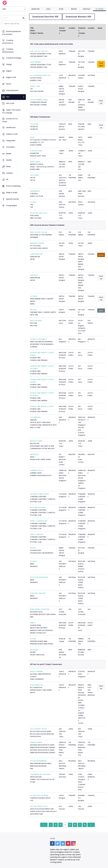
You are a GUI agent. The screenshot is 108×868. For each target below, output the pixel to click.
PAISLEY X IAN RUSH (37, 534)
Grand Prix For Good (10, 120)
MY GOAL (33, 310)
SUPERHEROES (35, 191)
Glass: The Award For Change (11, 111)
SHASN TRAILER (35, 162)
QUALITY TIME (35, 86)
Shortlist (87, 9)
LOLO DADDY (35, 175)
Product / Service (37, 33)
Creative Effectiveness (8, 51)
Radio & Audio (12, 193)
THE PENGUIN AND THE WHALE (40, 774)
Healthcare (11, 128)
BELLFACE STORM (36, 441)
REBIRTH (33, 623)
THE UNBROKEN (35, 417)
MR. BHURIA (34, 650)
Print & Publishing (13, 186)
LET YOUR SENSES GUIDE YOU (40, 75)
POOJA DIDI (34, 124)
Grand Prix (35, 9)
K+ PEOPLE (34, 296)
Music (9, 167)
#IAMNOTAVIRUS (36, 742)
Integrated (11, 141)
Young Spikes (11, 206)
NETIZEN (33, 548)
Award (100, 28)
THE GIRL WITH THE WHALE (39, 795)
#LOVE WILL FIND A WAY (39, 213)
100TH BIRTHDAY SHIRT (38, 507)
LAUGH (32, 137)
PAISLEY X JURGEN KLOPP (39, 521)
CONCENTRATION (36, 254)
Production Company (82, 32)
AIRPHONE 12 (34, 454)
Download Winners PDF (79, 17)
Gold (48, 9)
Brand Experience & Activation (12, 33)
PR (7, 180)
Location (72, 28)
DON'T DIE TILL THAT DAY (39, 51)
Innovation (11, 147)
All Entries (99, 9)
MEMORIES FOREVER (37, 243)
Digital (9, 71)
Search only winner (12, 24)
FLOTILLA (33, 202)
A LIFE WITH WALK (36, 151)
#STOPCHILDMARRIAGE (38, 761)
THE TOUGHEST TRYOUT (39, 729)
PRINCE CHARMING (36, 671)
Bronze (74, 9)
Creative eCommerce (8, 42)
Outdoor (10, 173)
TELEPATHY (34, 275)
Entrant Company (62, 31)
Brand (32, 31)
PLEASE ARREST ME (36, 685)
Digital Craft (11, 77)
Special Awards (12, 199)
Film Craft (10, 103)
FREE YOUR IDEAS (36, 321)
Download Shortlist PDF (46, 17)
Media (9, 154)
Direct (9, 84)
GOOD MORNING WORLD (39, 100)
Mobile (9, 160)
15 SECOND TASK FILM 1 (38, 593)
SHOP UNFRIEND (35, 62)
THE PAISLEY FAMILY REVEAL (39, 494)
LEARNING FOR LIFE (36, 470)
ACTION (33, 639)
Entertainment (12, 90)
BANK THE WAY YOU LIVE (39, 232)
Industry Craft (12, 134)
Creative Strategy (14, 58)
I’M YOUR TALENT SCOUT (39, 806)
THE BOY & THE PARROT (38, 339)
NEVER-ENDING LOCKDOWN (40, 609)
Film (8, 97)
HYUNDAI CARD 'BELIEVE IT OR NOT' (42, 406)
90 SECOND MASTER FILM (39, 577)
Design (9, 64)
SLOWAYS (34, 561)
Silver (61, 9)
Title (32, 28)
